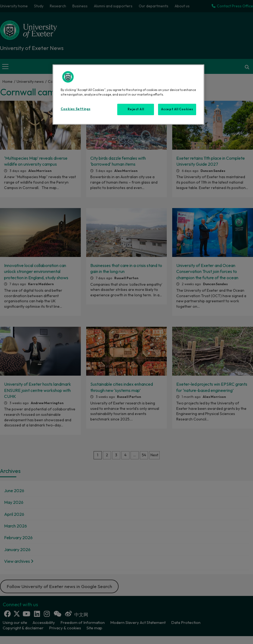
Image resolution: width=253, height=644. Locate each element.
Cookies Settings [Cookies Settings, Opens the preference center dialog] (75, 109)
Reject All (136, 109)
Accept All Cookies (177, 109)
